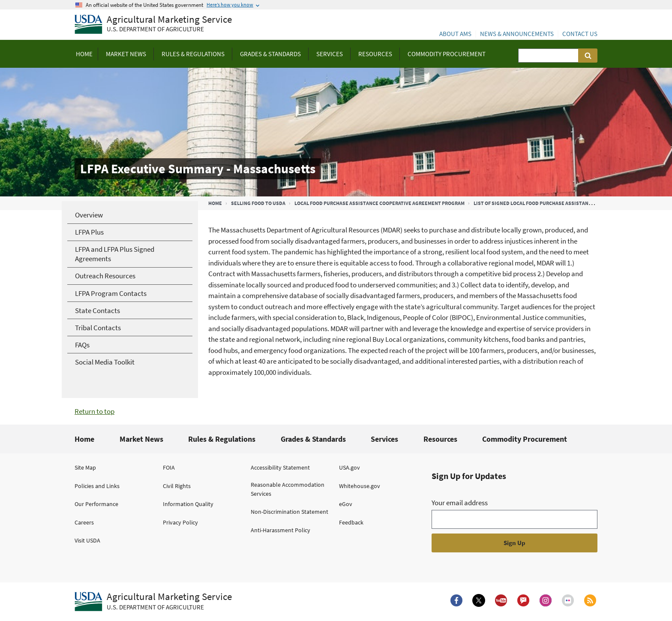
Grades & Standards (313, 439)
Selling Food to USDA (258, 203)
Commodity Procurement (525, 439)
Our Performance (96, 504)
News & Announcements (517, 34)
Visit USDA (87, 540)
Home (215, 203)
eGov (346, 504)
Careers (84, 522)
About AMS (455, 34)
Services (384, 439)
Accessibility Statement (280, 467)
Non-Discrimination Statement (289, 512)
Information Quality (188, 504)
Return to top (94, 411)
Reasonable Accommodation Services (288, 489)
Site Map (85, 467)
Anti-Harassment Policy (280, 530)
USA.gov (349, 467)
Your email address (460, 503)
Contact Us (580, 34)
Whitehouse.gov (360, 486)
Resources (440, 439)
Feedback (351, 522)
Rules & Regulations (222, 439)
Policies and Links (97, 486)
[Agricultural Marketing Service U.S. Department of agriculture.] (153, 602)
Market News (141, 439)
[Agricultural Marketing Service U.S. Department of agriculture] (153, 25)
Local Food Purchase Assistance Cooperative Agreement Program (379, 203)
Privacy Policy (180, 522)
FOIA (169, 467)
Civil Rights (177, 486)
